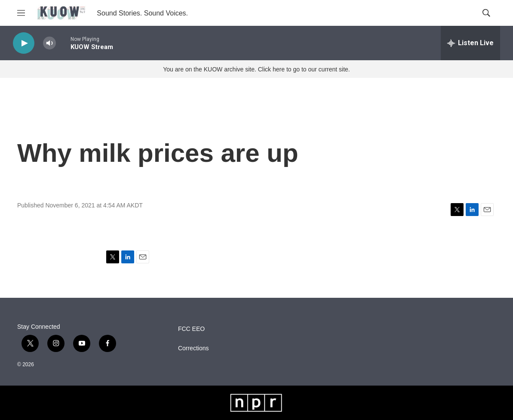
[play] (24, 43)
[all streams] (470, 43)
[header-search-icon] (486, 13)
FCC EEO (191, 329)
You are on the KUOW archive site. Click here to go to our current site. (256, 69)
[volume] (49, 43)
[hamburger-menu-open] (21, 13)
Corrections (194, 348)
